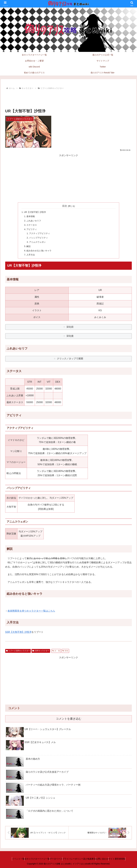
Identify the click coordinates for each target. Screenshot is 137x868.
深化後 (70, 336)
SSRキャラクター (41, 651)
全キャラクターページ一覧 (33, 859)
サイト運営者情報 (124, 859)
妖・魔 (56, 651)
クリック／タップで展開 (70, 359)
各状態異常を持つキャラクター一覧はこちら (31, 611)
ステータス (32, 225)
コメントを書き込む (69, 719)
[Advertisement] (69, 99)
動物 (65, 651)
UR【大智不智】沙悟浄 (35, 212)
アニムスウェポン (37, 242)
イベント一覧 (11, 859)
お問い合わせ (107, 859)
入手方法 (31, 255)
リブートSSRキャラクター (18, 651)
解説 (29, 246)
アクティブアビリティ (40, 233)
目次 (65, 206)
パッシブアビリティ (38, 238)
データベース (55, 859)
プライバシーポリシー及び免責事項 (81, 859)
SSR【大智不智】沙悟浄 (18, 632)
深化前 (70, 327)
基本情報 (31, 216)
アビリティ (32, 229)
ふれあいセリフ (34, 221)
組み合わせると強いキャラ (39, 251)
